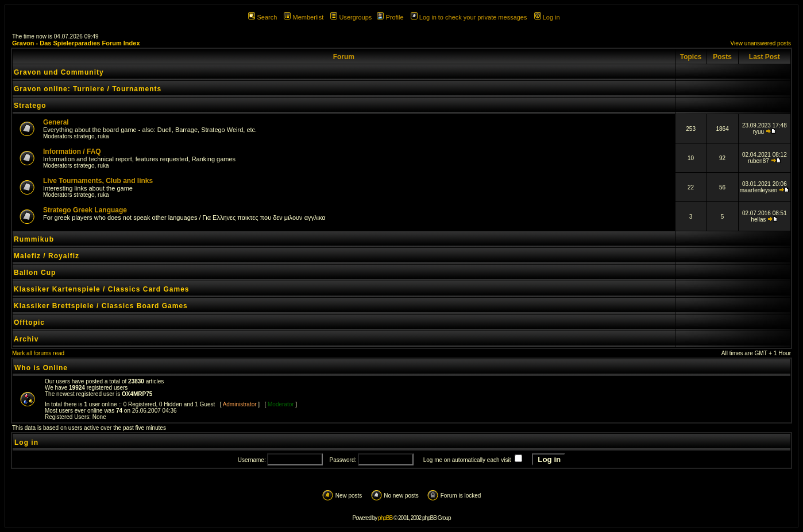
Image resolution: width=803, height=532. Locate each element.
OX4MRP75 (137, 394)
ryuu (758, 132)
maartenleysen (759, 190)
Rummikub (34, 239)
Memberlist (304, 17)
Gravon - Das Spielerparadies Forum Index (76, 43)
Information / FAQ (72, 152)
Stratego (30, 106)
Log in (547, 17)
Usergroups (351, 17)
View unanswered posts (761, 43)
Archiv (26, 339)
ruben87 (758, 161)
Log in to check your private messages (469, 17)
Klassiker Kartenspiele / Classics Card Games (101, 289)
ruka (103, 136)
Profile (390, 17)
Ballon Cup (35, 273)
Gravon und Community (59, 72)
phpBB (385, 518)
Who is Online (41, 368)
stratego (84, 136)
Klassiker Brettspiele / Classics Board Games (101, 306)
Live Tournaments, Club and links (98, 181)
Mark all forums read (38, 353)
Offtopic (29, 323)
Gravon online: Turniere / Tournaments (88, 89)
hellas (758, 220)
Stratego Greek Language (85, 210)
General (56, 122)
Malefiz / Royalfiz (47, 256)
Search (262, 17)
